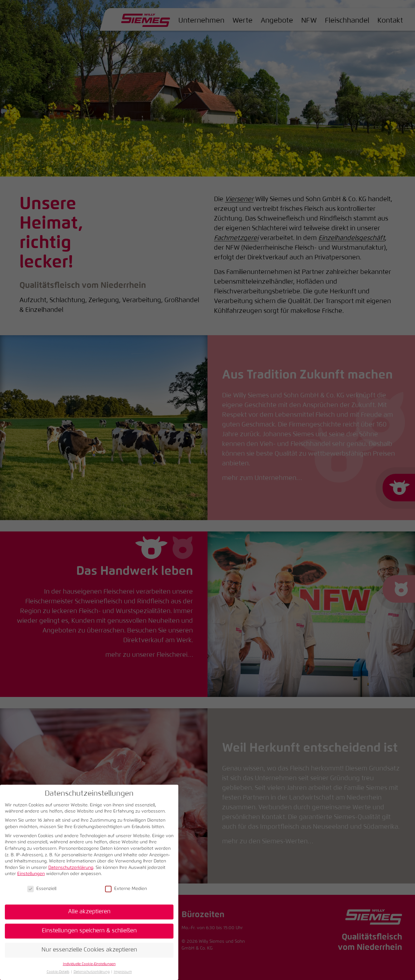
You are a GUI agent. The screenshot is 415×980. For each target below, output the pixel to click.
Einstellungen (31, 874)
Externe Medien (126, 889)
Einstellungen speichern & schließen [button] (89, 931)
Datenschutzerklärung (71, 868)
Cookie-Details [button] (58, 972)
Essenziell (42, 889)
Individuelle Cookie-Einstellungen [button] (89, 964)
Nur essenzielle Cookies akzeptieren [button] (89, 950)
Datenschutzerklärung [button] (92, 972)
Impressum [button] (123, 972)
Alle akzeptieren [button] (89, 912)
